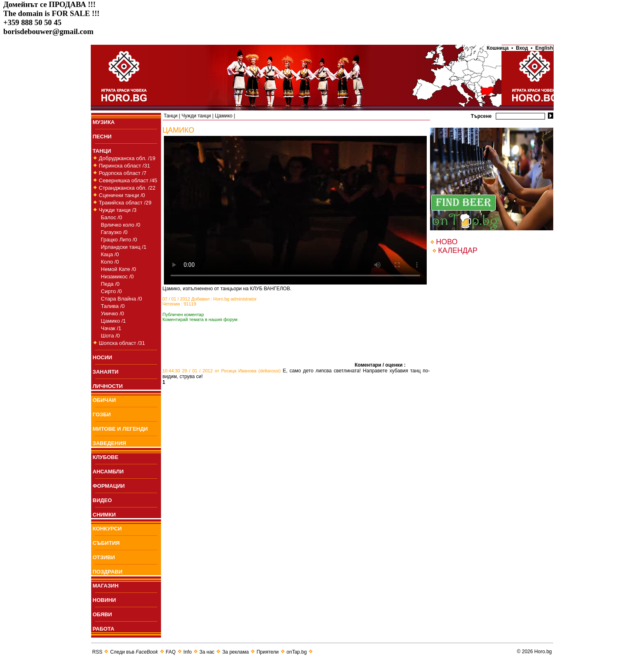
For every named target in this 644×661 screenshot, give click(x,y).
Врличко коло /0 (121, 225)
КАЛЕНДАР (458, 250)
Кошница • (498, 48)
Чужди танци (196, 116)
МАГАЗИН (106, 586)
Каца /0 (110, 254)
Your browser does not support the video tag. (295, 210)
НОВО (447, 242)
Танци (171, 116)
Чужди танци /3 (118, 210)
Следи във (134, 652)
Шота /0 (110, 336)
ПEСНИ (102, 137)
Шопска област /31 (122, 343)
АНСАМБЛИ (108, 472)
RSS (98, 652)
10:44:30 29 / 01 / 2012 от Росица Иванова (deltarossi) (222, 371)
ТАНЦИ (102, 151)
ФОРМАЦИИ (109, 486)
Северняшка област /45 (128, 180)
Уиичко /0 (113, 313)
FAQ (171, 652)
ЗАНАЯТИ (106, 372)
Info (188, 652)
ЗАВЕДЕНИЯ (110, 443)
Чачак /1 (111, 328)
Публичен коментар (183, 314)
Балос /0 (112, 217)
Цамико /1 (114, 321)
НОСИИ (103, 357)
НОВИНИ (105, 600)
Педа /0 (110, 284)
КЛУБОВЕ (106, 457)
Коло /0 (110, 262)
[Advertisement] (259, 354)
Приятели (268, 652)
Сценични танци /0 (122, 195)
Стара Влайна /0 (122, 299)
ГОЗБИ (102, 414)
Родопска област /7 (123, 173)
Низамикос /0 (117, 277)
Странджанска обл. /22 (127, 188)
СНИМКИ (104, 515)
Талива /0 (113, 306)
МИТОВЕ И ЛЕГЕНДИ (120, 429)
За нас (207, 652)
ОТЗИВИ (104, 557)
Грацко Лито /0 (119, 240)
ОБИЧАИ (105, 400)
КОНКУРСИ (107, 529)
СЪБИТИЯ (106, 543)
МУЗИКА (104, 122)
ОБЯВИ (102, 614)
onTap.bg (297, 652)
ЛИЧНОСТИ (108, 386)
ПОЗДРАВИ (108, 572)
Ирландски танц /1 (124, 247)
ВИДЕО (102, 500)
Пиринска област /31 (125, 166)
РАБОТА (104, 629)
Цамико (224, 116)
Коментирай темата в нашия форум (200, 319)
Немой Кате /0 (119, 269)
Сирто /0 (112, 291)
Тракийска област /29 (125, 203)
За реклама (236, 652)
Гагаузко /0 (114, 232)
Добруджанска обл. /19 (127, 158)
